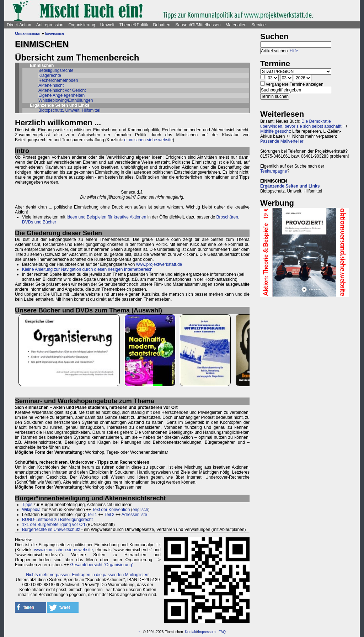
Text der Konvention (111, 510)
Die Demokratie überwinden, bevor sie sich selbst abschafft (301, 124)
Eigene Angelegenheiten (61, 95)
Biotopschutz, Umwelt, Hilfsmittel (69, 110)
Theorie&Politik (134, 25)
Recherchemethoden (58, 80)
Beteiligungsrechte (56, 70)
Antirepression (50, 25)
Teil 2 (109, 515)
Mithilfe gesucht (275, 131)
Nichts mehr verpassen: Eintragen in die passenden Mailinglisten (87, 575)
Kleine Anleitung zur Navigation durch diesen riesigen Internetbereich (87, 269)
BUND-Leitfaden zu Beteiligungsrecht (57, 520)
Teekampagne (274, 171)
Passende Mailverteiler (282, 141)
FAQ (222, 632)
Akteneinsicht (51, 85)
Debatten (162, 25)
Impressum (207, 632)
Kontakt (191, 632)
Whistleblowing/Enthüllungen (66, 100)
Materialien (236, 25)
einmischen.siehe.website (148, 140)
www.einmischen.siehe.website (63, 550)
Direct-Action (19, 25)
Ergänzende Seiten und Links (290, 186)
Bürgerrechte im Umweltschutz (51, 530)
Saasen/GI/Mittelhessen (198, 25)
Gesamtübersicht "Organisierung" (102, 565)
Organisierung (82, 25)
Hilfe (294, 51)
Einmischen (55, 33)
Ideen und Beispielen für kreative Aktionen (106, 217)
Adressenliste (134, 515)
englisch (140, 510)
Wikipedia (31, 510)
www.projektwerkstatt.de (159, 264)
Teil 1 (92, 515)
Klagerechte (50, 75)
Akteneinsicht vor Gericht (62, 90)
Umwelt (107, 25)
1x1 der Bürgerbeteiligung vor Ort (53, 525)
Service (258, 25)
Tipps (27, 505)
